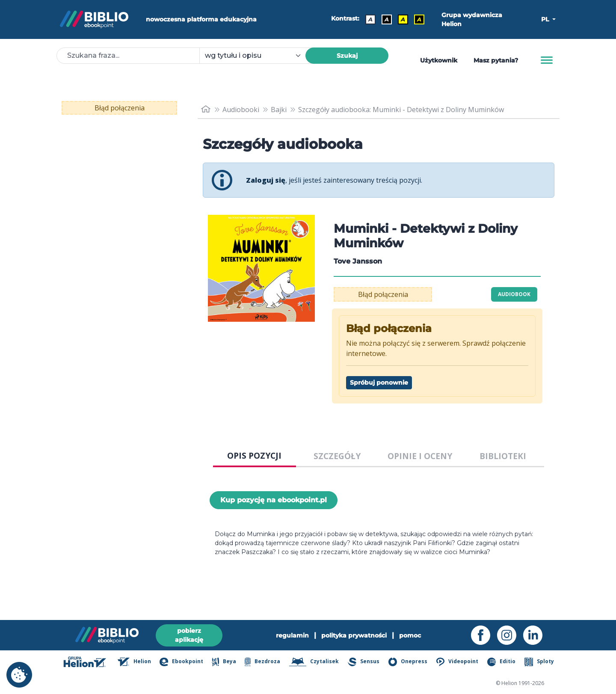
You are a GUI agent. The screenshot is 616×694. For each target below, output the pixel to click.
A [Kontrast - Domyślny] (370, 19)
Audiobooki (241, 110)
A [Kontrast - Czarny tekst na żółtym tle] (403, 19)
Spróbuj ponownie (379, 383)
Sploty (539, 662)
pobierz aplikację (189, 635)
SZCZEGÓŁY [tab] (337, 456)
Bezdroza (262, 662)
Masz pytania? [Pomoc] (496, 60)
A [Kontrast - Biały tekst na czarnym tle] (387, 19)
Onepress (408, 662)
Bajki (279, 110)
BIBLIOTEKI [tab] (503, 456)
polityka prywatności (354, 635)
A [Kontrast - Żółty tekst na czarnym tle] (419, 19)
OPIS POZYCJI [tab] (254, 455)
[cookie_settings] (19, 675)
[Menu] (547, 60)
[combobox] (258, 56)
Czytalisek (314, 662)
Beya (224, 662)
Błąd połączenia (120, 108)
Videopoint (457, 662)
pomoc (410, 635)
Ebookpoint (181, 662)
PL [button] (546, 19)
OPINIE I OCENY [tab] (420, 456)
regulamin (292, 635)
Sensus (364, 662)
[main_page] (206, 109)
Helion (134, 662)
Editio (501, 662)
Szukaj (347, 56)
